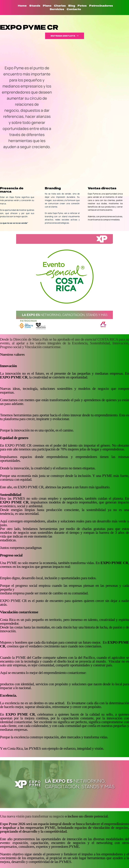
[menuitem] (22, 6)
